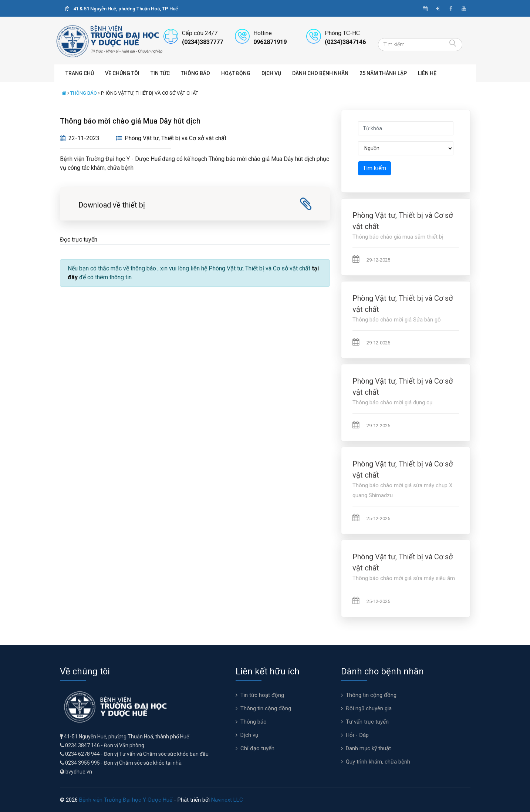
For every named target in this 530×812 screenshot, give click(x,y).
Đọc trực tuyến (79, 240)
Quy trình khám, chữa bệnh (378, 762)
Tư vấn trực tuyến (367, 722)
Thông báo (195, 73)
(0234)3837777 (202, 42)
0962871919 (270, 42)
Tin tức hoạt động (262, 695)
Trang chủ (80, 73)
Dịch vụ (271, 73)
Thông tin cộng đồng (266, 708)
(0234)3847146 (345, 42)
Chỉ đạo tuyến (257, 748)
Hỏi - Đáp (357, 735)
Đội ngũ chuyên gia (369, 708)
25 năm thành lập (383, 73)
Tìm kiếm (374, 168)
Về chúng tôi (122, 73)
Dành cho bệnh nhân (320, 73)
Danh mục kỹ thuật (368, 748)
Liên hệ (427, 73)
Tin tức (160, 73)
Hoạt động (236, 73)
